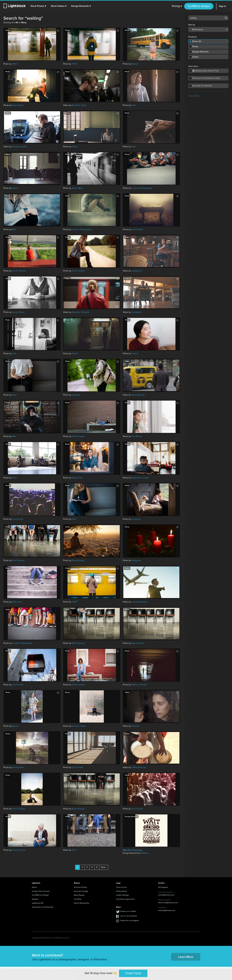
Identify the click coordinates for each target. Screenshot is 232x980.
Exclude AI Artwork (202, 86)
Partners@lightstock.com (168, 903)
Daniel (75, 147)
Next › (104, 867)
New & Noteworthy (82, 903)
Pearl (134, 105)
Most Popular (79, 895)
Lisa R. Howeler (19, 271)
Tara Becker (137, 436)
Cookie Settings (122, 895)
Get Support (163, 887)
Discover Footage (81, 891)
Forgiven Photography (142, 188)
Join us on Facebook (128, 916)
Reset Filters (194, 96)
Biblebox (145, 853)
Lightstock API (38, 903)
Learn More (186, 957)
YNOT (15, 64)
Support (35, 899)
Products (192, 37)
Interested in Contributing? (43, 907)
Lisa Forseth (18, 519)
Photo (195, 46)
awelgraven (137, 271)
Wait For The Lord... (133, 850)
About (34, 887)
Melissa (135, 64)
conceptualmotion (140, 602)
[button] (38, 6)
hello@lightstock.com (167, 910)
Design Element (200, 52)
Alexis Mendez (138, 395)
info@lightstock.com (166, 895)
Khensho (135, 726)
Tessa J (135, 354)
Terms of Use (121, 887)
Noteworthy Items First (205, 71)
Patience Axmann (139, 685)
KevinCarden (137, 229)
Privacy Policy (121, 891)
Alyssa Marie (78, 188)
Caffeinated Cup (139, 767)
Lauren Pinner (19, 312)
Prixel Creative (78, 271)
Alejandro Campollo (81, 312)
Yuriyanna (136, 519)
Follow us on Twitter (128, 911)
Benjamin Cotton (79, 105)
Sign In (222, 6)
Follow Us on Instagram (130, 920)
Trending (78, 899)
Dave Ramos (18, 105)
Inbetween (136, 560)
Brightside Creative (140, 478)
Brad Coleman (19, 560)
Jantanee (76, 395)
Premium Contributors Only (206, 78)
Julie (14, 354)
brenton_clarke (79, 726)
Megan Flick (77, 478)
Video (195, 57)
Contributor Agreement (125, 899)
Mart (14, 229)
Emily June (17, 602)
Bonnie (15, 726)
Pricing (177, 6)
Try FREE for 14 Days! (199, 6)
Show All (197, 41)
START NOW (133, 973)
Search (226, 18)
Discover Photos (81, 887)
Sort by (192, 25)
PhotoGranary (78, 560)
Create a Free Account (41, 891)
